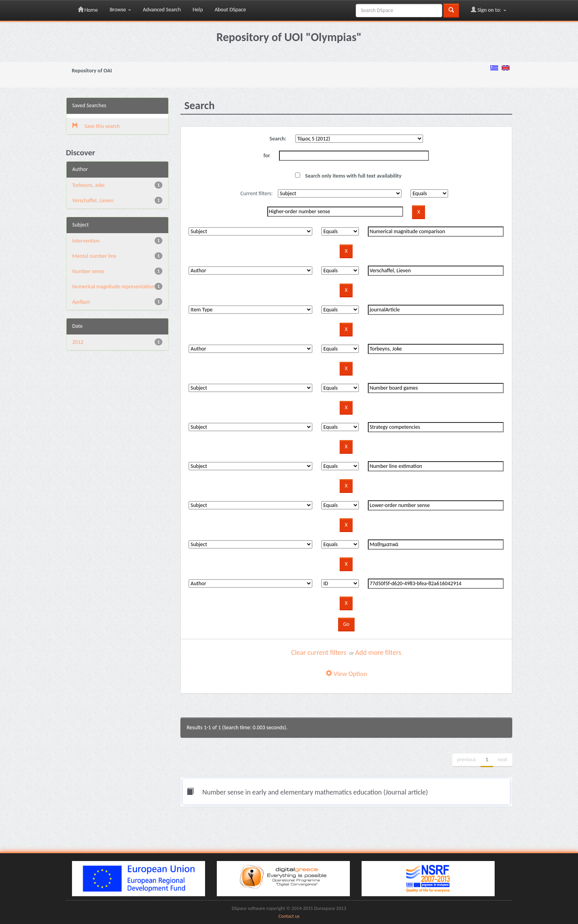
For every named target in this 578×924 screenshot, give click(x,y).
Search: (278, 139)
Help (198, 10)
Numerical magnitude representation (113, 287)
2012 (78, 342)
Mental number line (95, 256)
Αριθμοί (81, 302)
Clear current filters (319, 653)
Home (88, 10)
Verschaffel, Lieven (93, 200)
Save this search (96, 126)
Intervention (86, 241)
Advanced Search (162, 10)
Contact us (289, 916)
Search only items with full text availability (348, 176)
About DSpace (230, 10)
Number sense (88, 271)
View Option (346, 674)
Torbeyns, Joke (89, 185)
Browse (120, 10)
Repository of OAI (92, 71)
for (267, 155)
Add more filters (378, 653)
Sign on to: (489, 10)
